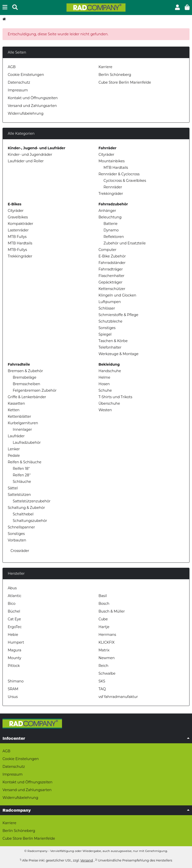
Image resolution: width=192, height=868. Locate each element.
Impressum (18, 90)
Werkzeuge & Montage (118, 354)
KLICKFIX (106, 642)
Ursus (13, 697)
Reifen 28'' (22, 475)
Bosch (104, 604)
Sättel (13, 488)
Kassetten (16, 403)
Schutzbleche (110, 321)
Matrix (104, 650)
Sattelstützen (19, 495)
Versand (86, 860)
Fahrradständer (112, 263)
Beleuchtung (110, 217)
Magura (14, 650)
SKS (102, 681)
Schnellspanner (21, 527)
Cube (103, 619)
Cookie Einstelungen (26, 75)
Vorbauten (17, 540)
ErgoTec (15, 627)
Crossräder (19, 551)
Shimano (16, 681)
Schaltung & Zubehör (26, 508)
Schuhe (105, 390)
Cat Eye (14, 619)
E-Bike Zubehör (112, 256)
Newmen (107, 658)
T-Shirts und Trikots (115, 397)
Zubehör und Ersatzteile (125, 243)
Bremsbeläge (24, 377)
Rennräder (113, 187)
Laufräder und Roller (26, 161)
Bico (12, 604)
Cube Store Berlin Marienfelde (125, 82)
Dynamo (111, 230)
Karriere (105, 67)
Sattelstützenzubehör (32, 501)
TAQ (102, 689)
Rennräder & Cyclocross (119, 174)
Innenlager (22, 429)
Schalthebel (23, 514)
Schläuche (22, 482)
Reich (103, 666)
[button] (177, 7)
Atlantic (14, 596)
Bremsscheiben (26, 384)
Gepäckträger (110, 282)
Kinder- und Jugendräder (30, 155)
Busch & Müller (112, 611)
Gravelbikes (18, 217)
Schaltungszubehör (30, 521)
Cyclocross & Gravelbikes (125, 181)
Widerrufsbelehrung (26, 113)
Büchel (14, 611)
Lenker (14, 449)
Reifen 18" (21, 469)
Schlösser (107, 308)
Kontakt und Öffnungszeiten (33, 98)
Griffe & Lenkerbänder (27, 397)
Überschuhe (109, 403)
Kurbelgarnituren (23, 423)
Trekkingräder (111, 194)
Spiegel (105, 334)
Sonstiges (107, 328)
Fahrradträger (111, 269)
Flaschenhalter (111, 276)
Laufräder (16, 436)
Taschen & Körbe (113, 341)
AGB (12, 67)
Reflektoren (114, 237)
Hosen (104, 384)
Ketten (14, 410)
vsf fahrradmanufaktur (118, 697)
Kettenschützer (112, 289)
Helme (104, 377)
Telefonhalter (110, 347)
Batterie (110, 224)
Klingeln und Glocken (117, 295)
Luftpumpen (110, 302)
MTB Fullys (17, 237)
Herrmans (107, 635)
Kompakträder (20, 224)
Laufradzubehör (27, 443)
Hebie (13, 635)
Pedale (14, 456)
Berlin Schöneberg (115, 75)
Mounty (14, 658)
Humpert (16, 642)
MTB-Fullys (17, 250)
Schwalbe (107, 673)
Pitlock (14, 666)
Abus (12, 588)
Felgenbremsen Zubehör (35, 390)
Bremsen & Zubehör (25, 371)
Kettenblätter (19, 416)
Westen (105, 410)
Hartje (104, 627)
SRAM (13, 689)
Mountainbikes (112, 161)
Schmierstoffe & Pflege (118, 315)
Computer (107, 250)
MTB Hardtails (116, 168)
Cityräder (106, 155)
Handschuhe (110, 371)
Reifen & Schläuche (25, 462)
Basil (103, 596)
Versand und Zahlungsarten (32, 106)
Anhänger (107, 211)
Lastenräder (18, 230)
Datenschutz (19, 82)
